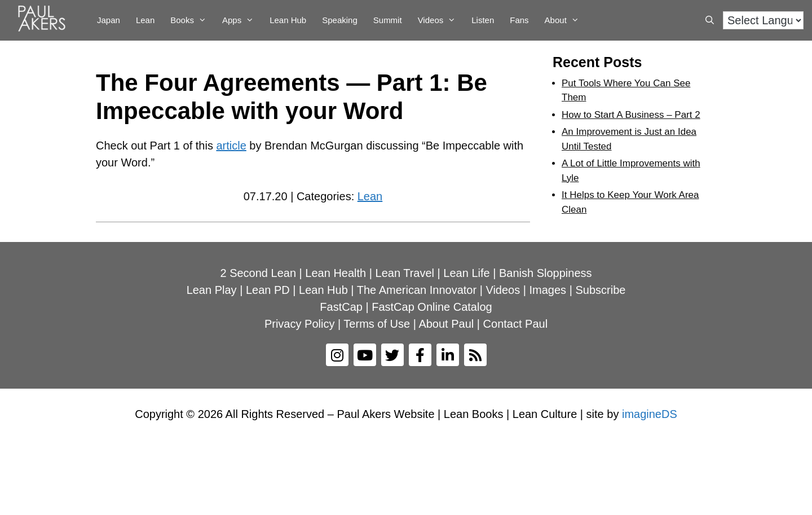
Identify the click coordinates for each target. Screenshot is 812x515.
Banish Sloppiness (546, 273)
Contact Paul (516, 324)
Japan (109, 20)
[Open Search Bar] (710, 20)
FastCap (341, 307)
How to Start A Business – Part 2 (631, 115)
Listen (483, 20)
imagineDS (650, 414)
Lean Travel (405, 273)
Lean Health (336, 273)
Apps (242, 20)
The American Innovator (417, 290)
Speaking (340, 20)
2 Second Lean (258, 273)
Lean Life (466, 273)
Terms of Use (377, 324)
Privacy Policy (299, 324)
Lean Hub (288, 20)
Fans (519, 20)
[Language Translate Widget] (763, 20)
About (566, 20)
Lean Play (212, 290)
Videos (441, 20)
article (231, 146)
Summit (388, 20)
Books (192, 20)
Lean (145, 20)
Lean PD (268, 290)
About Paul (446, 324)
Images (548, 290)
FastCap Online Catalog (432, 307)
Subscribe (600, 290)
